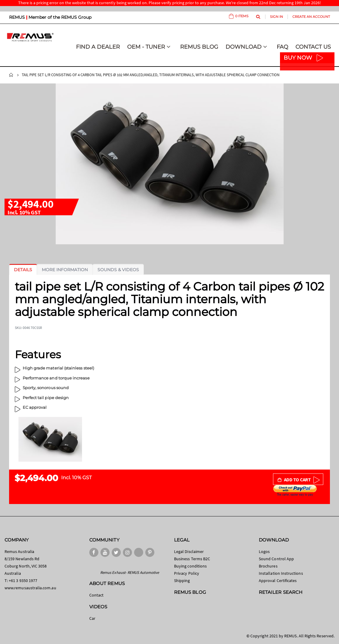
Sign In (276, 17)
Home (11, 75)
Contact (96, 595)
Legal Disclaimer (189, 551)
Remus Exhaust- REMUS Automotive (130, 572)
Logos (264, 551)
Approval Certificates (278, 581)
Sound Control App (276, 559)
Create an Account (311, 17)
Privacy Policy (187, 573)
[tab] (23, 270)
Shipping (182, 581)
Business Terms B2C (192, 559)
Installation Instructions (281, 573)
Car (92, 618)
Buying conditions (190, 566)
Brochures (268, 566)
